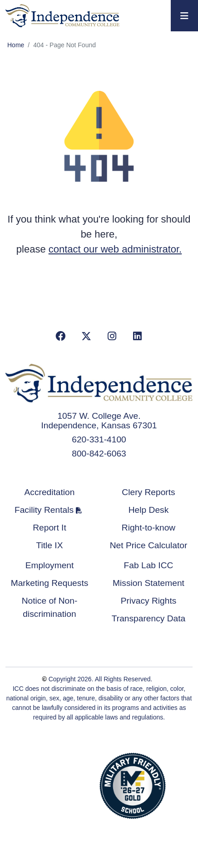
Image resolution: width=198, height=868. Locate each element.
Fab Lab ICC (149, 565)
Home (16, 45)
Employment (50, 565)
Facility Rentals (44, 510)
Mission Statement (148, 583)
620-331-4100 (99, 439)
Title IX (50, 545)
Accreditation (50, 492)
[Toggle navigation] (184, 16)
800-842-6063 (99, 454)
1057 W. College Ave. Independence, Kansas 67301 (99, 421)
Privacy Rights (149, 601)
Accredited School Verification (64, 784)
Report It (49, 528)
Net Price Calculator (149, 545)
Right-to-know (148, 528)
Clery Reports (148, 492)
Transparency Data (148, 618)
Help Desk (149, 510)
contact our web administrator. (115, 249)
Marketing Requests (50, 583)
